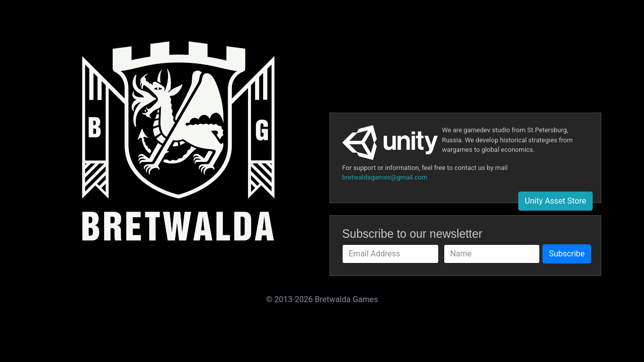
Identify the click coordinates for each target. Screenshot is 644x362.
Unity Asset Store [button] (555, 201)
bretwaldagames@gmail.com (385, 177)
